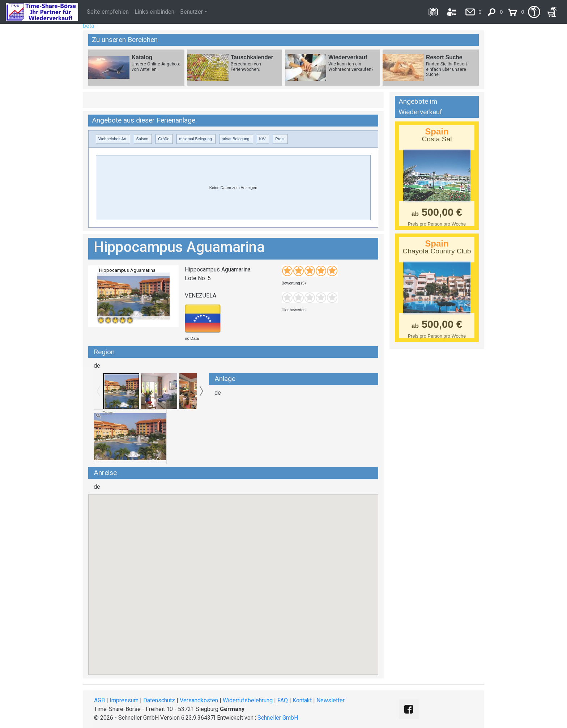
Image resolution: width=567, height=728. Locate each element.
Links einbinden (154, 12)
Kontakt (302, 700)
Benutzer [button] (191, 12)
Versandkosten (199, 700)
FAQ (283, 700)
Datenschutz (159, 700)
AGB (99, 700)
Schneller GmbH (278, 718)
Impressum (124, 700)
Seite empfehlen (108, 12)
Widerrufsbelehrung (248, 700)
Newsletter (331, 700)
